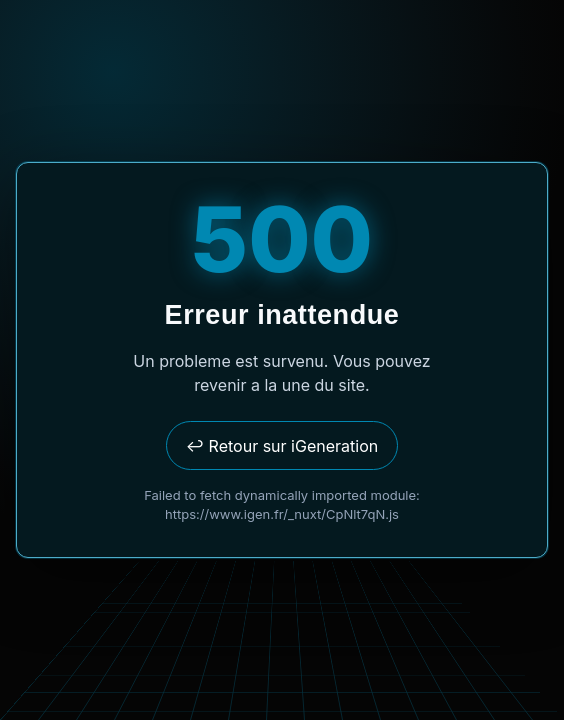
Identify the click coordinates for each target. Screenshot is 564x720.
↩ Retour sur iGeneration (282, 446)
